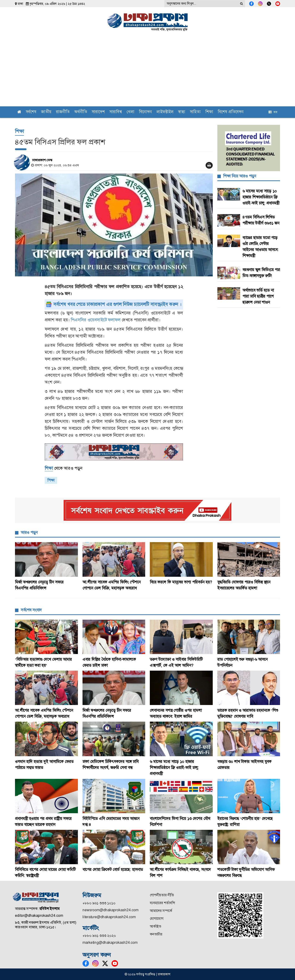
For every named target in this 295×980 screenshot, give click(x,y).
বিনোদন (145, 112)
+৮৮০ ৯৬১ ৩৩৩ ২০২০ (99, 936)
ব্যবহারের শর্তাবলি (162, 903)
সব (273, 112)
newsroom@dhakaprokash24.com (111, 910)
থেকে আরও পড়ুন (63, 468)
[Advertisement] (147, 72)
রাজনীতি (63, 112)
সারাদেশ (98, 112)
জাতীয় (46, 112)
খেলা (130, 112)
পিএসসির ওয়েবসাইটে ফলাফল (96, 320)
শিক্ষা (209, 112)
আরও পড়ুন (29, 532)
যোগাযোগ (157, 919)
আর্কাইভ (155, 926)
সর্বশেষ (31, 112)
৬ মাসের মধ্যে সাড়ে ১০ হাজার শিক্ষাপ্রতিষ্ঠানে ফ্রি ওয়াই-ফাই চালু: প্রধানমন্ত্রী (261, 197)
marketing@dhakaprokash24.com (110, 943)
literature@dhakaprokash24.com (109, 917)
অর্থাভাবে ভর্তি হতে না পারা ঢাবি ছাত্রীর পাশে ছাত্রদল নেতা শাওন (258, 296)
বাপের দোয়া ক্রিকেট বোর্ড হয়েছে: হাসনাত (113, 869)
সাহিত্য (195, 112)
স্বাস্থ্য (182, 112)
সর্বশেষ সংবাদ (31, 610)
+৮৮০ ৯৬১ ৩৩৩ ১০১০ (99, 903)
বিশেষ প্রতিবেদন (231, 112)
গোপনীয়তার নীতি (162, 895)
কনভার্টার (156, 934)
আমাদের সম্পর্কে (161, 911)
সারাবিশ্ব (116, 112)
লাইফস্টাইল (165, 112)
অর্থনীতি (81, 112)
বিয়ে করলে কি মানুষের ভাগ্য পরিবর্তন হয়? (181, 582)
